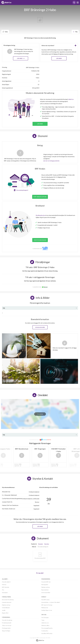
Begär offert (5, 613)
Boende (41, 544)
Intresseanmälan (46, 592)
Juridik (4, 610)
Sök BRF (40, 573)
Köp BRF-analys (45, 600)
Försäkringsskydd (7, 623)
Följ (75, 32)
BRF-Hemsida (6, 587)
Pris (3, 590)
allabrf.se (71, 99)
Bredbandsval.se (41, 215)
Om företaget (45, 617)
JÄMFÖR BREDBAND (40, 240)
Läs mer (21, 58)
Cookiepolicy (45, 631)
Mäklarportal (45, 608)
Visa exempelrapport (22, 190)
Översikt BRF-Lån (46, 582)
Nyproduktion (45, 590)
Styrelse (47, 544)
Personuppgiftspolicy (47, 628)
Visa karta (40, 414)
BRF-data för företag (47, 605)
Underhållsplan (6, 608)
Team (43, 620)
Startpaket (5, 592)
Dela (5, 32)
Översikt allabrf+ (6, 582)
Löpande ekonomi (7, 602)
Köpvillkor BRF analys (47, 633)
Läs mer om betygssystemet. (51, 161)
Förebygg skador (6, 628)
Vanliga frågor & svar (47, 610)
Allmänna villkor (45, 625)
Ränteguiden (45, 585)
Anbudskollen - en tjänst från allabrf (51, 602)
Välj (4, 308)
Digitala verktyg (6, 605)
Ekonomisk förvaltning (8, 600)
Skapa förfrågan (6, 631)
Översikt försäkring (7, 620)
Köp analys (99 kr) (40, 197)
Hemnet (4, 585)
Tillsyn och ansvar (7, 625)
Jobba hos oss (45, 623)
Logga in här (40, 327)
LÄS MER (59, 58)
